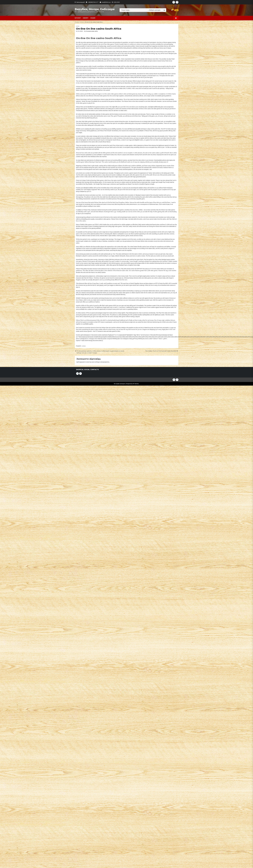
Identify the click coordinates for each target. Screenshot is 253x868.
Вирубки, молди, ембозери (95, 9)
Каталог (78, 18)
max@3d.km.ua (106, 2)
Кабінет (86, 18)
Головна (77, 22)
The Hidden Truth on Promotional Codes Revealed (161, 351)
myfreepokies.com (147, 315)
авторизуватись (105, 362)
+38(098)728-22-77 (93, 2)
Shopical (128, 384)
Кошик (93, 18)
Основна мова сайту (92, 31)
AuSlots (82, 22)
